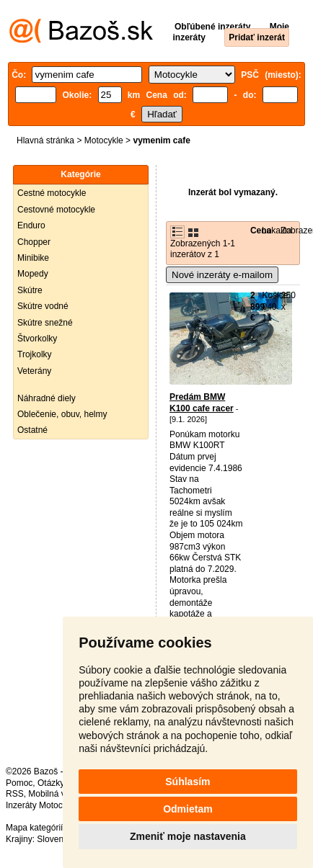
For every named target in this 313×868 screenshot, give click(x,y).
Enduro (31, 225)
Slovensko (57, 839)
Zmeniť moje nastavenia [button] (188, 836)
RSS (15, 794)
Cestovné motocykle (56, 210)
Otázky (50, 783)
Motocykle (104, 140)
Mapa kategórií (34, 828)
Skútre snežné (45, 323)
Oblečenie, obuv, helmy (62, 414)
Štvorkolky (37, 339)
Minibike (33, 258)
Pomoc (19, 783)
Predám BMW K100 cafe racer (202, 403)
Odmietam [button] (188, 809)
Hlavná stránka (45, 140)
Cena (261, 231)
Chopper (34, 242)
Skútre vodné (43, 306)
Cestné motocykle (52, 193)
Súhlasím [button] (188, 782)
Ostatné (32, 430)
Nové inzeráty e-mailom (222, 275)
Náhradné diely (47, 398)
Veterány (34, 371)
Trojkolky (35, 354)
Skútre (30, 290)
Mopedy (33, 274)
